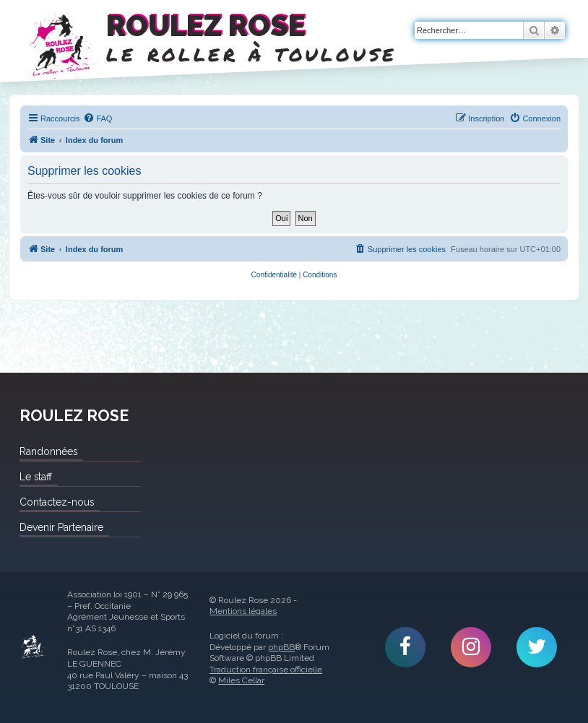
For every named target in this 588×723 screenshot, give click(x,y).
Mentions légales (243, 611)
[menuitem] (98, 118)
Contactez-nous (57, 502)
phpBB (281, 647)
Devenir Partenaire (61, 527)
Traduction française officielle (266, 670)
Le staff (36, 477)
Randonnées (48, 451)
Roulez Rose (33, 647)
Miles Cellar (241, 680)
